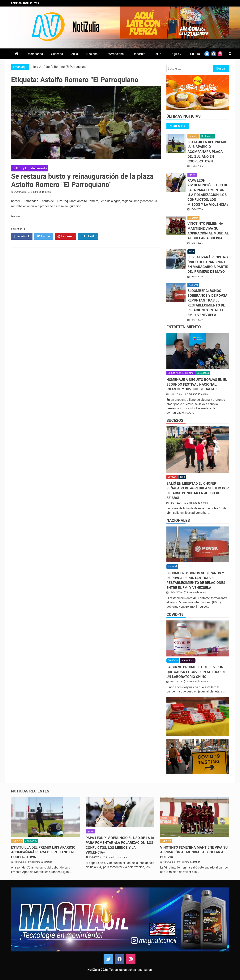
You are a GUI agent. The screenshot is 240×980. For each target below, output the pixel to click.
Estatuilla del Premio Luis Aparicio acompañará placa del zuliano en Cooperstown (208, 152)
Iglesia (192, 175)
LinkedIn (88, 236)
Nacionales (178, 520)
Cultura (195, 54)
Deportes (139, 54)
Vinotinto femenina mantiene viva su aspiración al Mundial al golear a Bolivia (194, 852)
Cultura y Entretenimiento (30, 168)
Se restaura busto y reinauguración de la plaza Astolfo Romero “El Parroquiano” (82, 181)
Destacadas (35, 54)
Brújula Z (176, 54)
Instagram (131, 959)
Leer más (16, 216)
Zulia (75, 54)
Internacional (116, 54)
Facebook (22, 236)
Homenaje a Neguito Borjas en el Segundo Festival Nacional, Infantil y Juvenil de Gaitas (197, 384)
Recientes (178, 126)
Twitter (44, 236)
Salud (157, 54)
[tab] (178, 126)
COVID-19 (175, 615)
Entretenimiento (184, 327)
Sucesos (57, 54)
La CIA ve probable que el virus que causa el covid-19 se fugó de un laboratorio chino (196, 672)
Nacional (92, 54)
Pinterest (65, 236)
